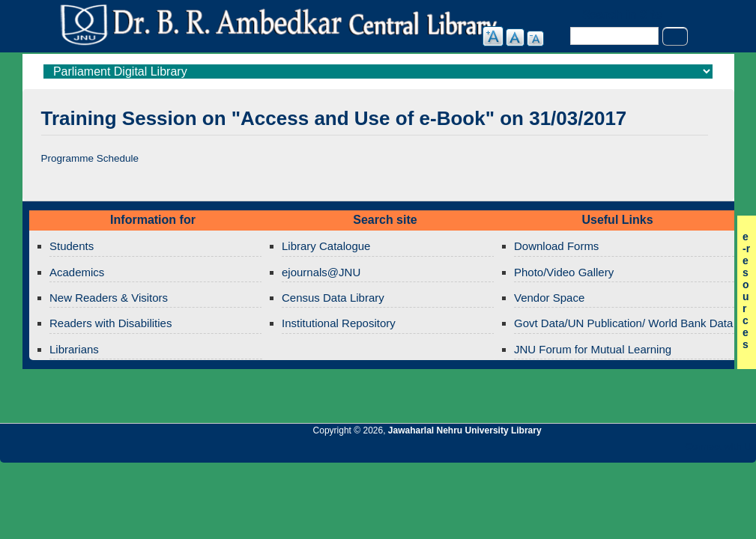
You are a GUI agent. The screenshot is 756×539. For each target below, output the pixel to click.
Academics (77, 272)
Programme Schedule (90, 158)
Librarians (74, 349)
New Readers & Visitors (109, 298)
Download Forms (556, 246)
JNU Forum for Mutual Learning (593, 349)
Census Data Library (333, 298)
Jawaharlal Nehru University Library (465, 430)
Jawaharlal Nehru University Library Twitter (647, 451)
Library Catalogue (326, 246)
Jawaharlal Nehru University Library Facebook (673, 451)
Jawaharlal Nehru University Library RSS (571, 451)
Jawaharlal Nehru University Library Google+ (622, 451)
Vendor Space (549, 298)
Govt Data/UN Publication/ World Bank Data (623, 323)
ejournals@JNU (321, 272)
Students (72, 246)
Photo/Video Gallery (564, 272)
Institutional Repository (339, 323)
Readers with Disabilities (111, 323)
